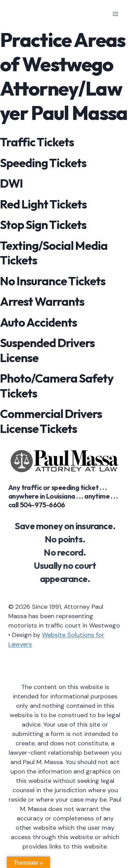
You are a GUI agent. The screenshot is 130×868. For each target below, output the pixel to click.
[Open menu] (115, 14)
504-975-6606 (42, 505)
